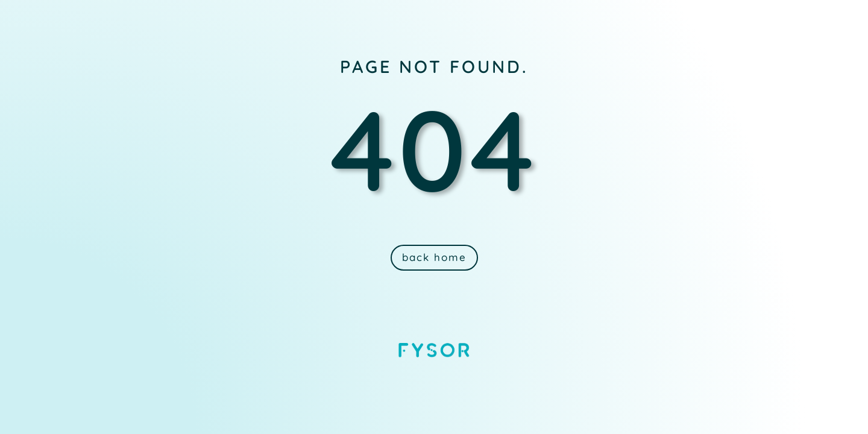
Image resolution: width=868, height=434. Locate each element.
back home (434, 257)
